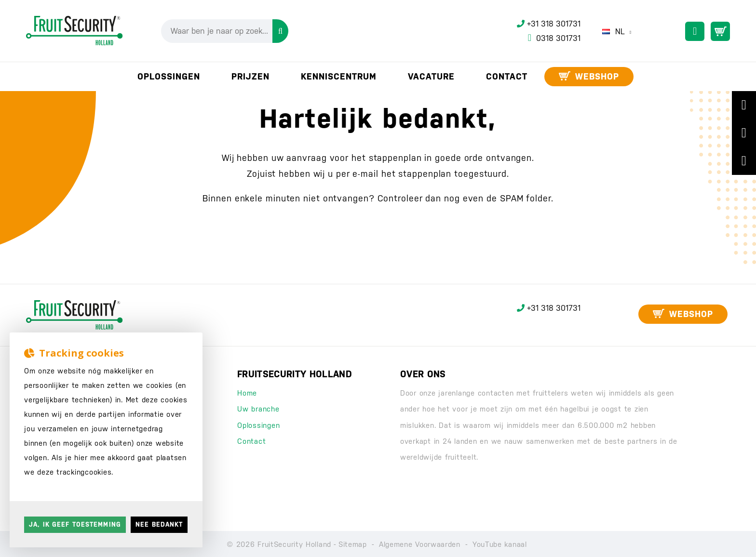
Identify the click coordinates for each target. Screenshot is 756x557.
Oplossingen (258, 425)
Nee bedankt (159, 524)
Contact (251, 441)
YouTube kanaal (500, 544)
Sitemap (353, 544)
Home (247, 393)
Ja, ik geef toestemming (75, 524)
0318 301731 (554, 38)
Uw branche (258, 409)
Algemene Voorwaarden (420, 544)
